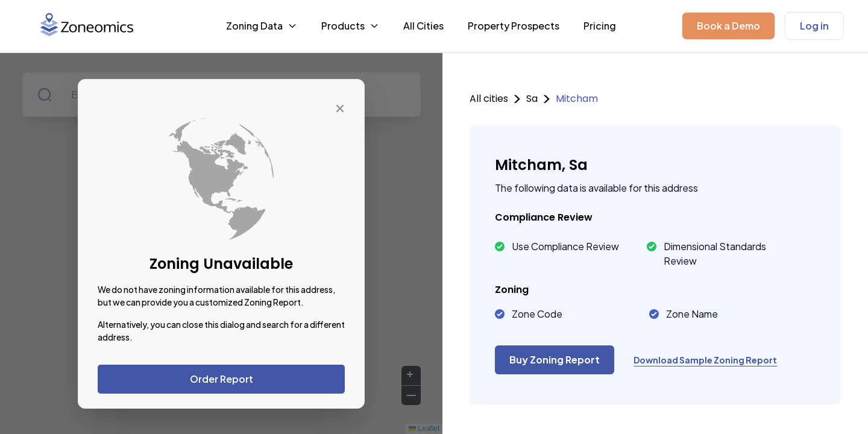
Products (350, 26)
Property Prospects (514, 26)
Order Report (222, 379)
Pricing (600, 26)
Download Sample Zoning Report (705, 360)
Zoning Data (262, 26)
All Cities (423, 26)
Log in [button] (814, 26)
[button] (728, 26)
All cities (489, 99)
